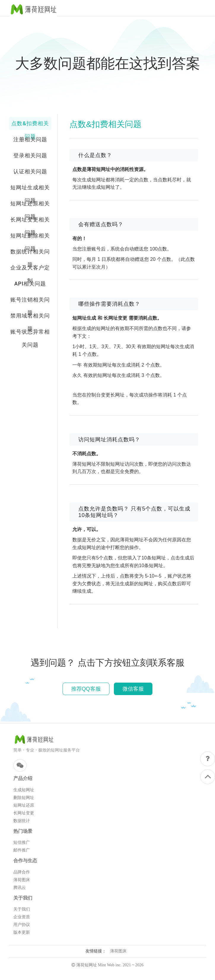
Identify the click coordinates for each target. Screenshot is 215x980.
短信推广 (22, 842)
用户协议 (22, 925)
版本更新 (22, 932)
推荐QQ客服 (86, 689)
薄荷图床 (22, 880)
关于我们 (22, 909)
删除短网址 (24, 798)
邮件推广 (22, 850)
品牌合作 (22, 872)
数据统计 (22, 821)
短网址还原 (24, 805)
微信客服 (133, 689)
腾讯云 (20, 888)
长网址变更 (24, 813)
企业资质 (22, 917)
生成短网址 (24, 790)
